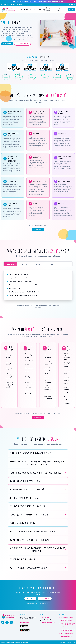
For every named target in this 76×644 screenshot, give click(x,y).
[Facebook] (70, 4)
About (26, 9)
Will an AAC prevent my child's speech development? (38, 506)
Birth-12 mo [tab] (11, 264)
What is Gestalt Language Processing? (38, 523)
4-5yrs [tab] (65, 264)
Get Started (71, 9)
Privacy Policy (62, 642)
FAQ (44, 9)
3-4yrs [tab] (52, 264)
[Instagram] (72, 4)
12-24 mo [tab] (24, 264)
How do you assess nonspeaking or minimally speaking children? (38, 531)
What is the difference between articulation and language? (38, 453)
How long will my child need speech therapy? (38, 481)
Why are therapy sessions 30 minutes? (38, 559)
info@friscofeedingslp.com (48, 622)
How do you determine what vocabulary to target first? (38, 568)
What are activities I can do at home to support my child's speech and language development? (38, 549)
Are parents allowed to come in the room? (38, 498)
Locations (33, 9)
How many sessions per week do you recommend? (38, 489)
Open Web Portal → (25, 623)
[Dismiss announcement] (75, 1)
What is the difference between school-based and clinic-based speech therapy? (38, 473)
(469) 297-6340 (45, 599)
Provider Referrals (58, 9)
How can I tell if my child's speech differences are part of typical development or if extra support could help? (38, 463)
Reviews (39, 9)
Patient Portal (48, 9)
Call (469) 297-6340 (22, 44)
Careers (69, 642)
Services (19, 9)
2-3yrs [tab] (38, 264)
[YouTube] (74, 4)
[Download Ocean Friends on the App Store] (24, 626)
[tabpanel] (38, 285)
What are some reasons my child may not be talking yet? (38, 515)
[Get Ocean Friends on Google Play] (25, 630)
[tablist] (38, 264)
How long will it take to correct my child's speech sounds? (38, 540)
